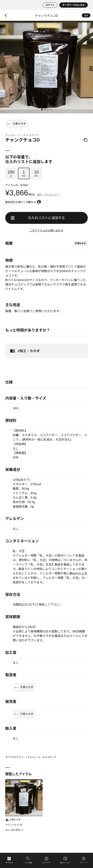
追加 (86, 16)
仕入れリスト (46, 860)
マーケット (9, 860)
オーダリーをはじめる (74, 5)
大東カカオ (16, 124)
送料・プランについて (48, 195)
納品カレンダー (65, 860)
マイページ (84, 860)
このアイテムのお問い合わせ (47, 231)
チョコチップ (31, 135)
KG (24, 173)
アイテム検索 (28, 860)
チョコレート (13, 135)
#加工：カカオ (24, 351)
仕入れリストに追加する (38, 218)
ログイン (50, 5)
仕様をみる (80, 243)
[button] (42, 109)
